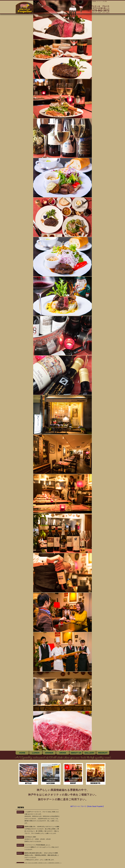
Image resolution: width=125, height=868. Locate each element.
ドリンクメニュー (87, 1)
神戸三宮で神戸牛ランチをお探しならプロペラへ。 (49, 6)
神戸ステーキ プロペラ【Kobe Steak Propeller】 (87, 806)
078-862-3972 (101, 10)
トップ (63, 1)
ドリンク (63, 753)
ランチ (36, 753)
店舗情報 (94, 1)
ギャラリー (99, 1)
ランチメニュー (70, 1)
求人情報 (105, 1)
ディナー (49, 753)
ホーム (22, 753)
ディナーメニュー (78, 1)
